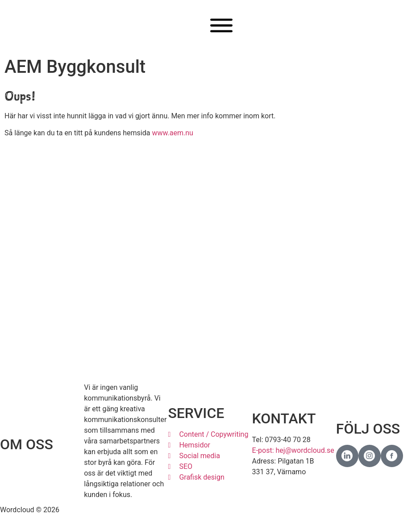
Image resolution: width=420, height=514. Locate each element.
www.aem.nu (172, 133)
